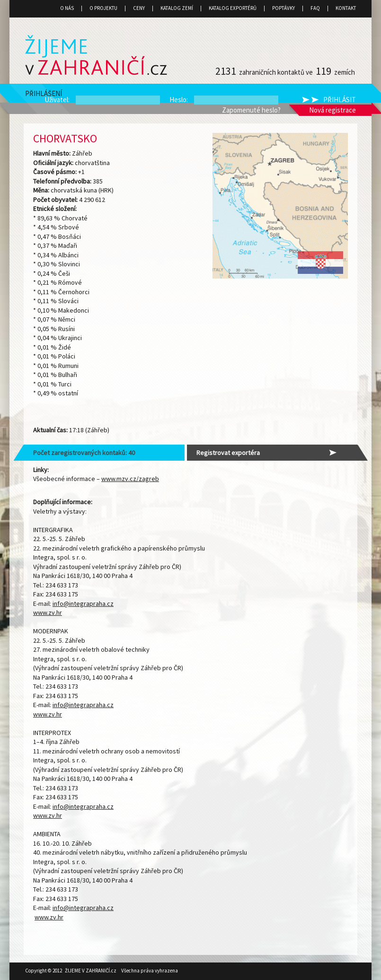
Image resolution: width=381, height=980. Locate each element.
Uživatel (56, 100)
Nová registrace (332, 110)
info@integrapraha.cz (83, 604)
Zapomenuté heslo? (251, 110)
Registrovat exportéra (228, 453)
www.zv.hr (48, 612)
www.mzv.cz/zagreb (130, 479)
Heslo (178, 100)
